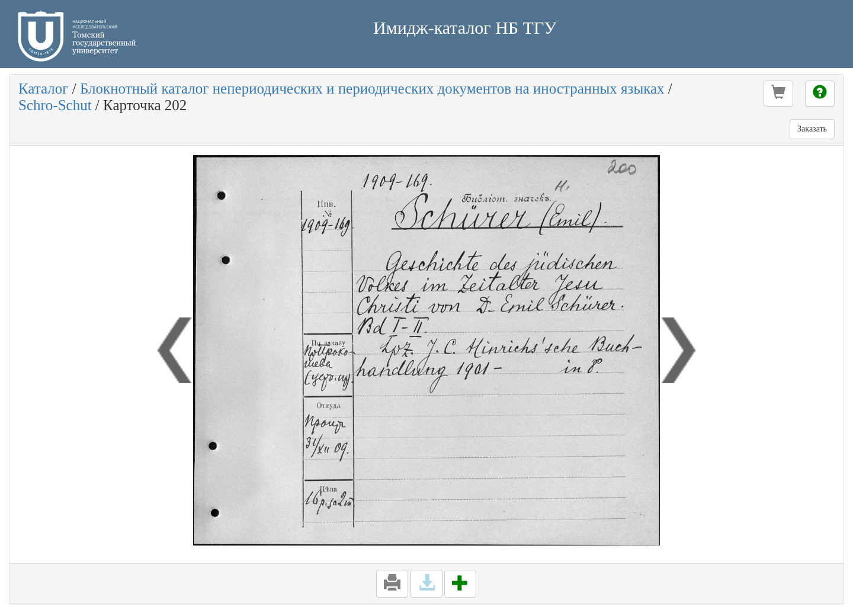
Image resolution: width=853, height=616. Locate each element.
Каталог (44, 89)
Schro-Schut (55, 105)
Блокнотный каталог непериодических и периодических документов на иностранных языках (372, 89)
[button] (778, 94)
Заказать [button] (812, 129)
